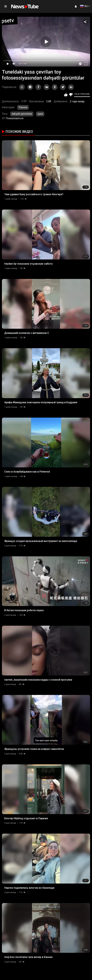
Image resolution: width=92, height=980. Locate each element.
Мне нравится (66, 95)
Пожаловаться (13, 118)
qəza (40, 114)
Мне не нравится (71, 95)
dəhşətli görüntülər (22, 114)
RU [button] (84, 6)
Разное (23, 107)
